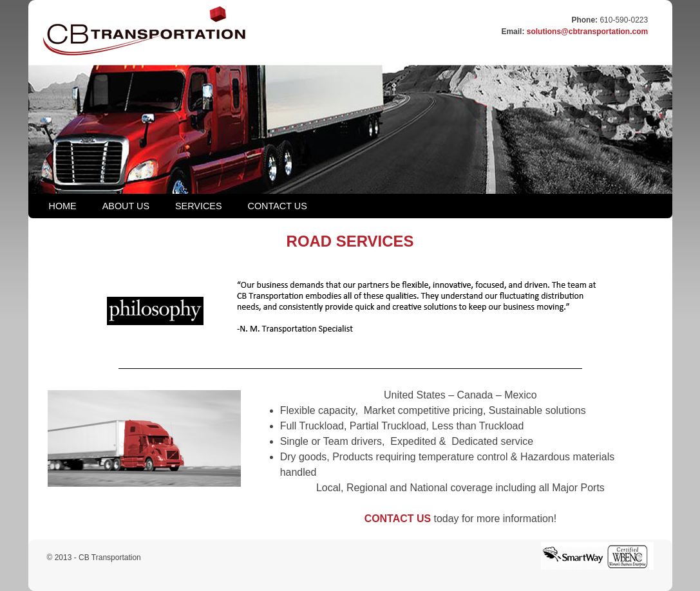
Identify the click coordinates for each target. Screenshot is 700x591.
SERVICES (199, 206)
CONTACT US (278, 206)
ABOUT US (126, 206)
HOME (63, 206)
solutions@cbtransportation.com (587, 32)
